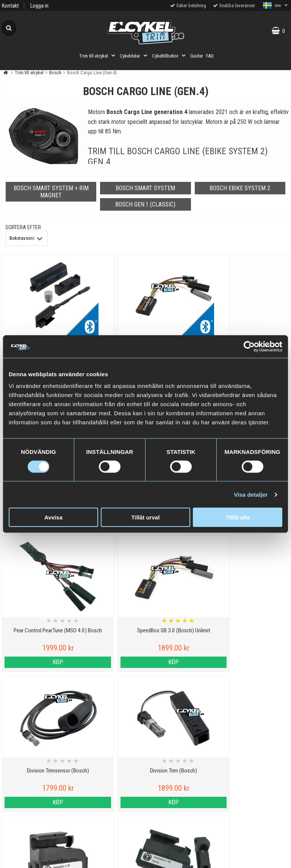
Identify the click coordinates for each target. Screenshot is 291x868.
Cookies (36, 779)
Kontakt (10, 6)
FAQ (210, 56)
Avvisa (53, 517)
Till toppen (146, 731)
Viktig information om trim (109, 762)
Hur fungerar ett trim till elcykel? (109, 814)
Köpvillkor (36, 814)
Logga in (39, 6)
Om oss (36, 831)
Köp (36, 662)
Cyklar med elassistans (109, 797)
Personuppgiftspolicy (36, 762)
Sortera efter (23, 228)
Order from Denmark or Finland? (109, 858)
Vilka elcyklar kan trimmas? (109, 779)
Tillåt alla (238, 517)
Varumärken (36, 797)
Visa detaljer (251, 494)
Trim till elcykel (98, 56)
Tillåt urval (146, 517)
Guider (197, 56)
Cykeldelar (134, 56)
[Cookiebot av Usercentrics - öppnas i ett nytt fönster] (249, 346)
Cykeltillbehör (170, 56)
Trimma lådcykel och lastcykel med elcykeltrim (109, 836)
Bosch (55, 73)
